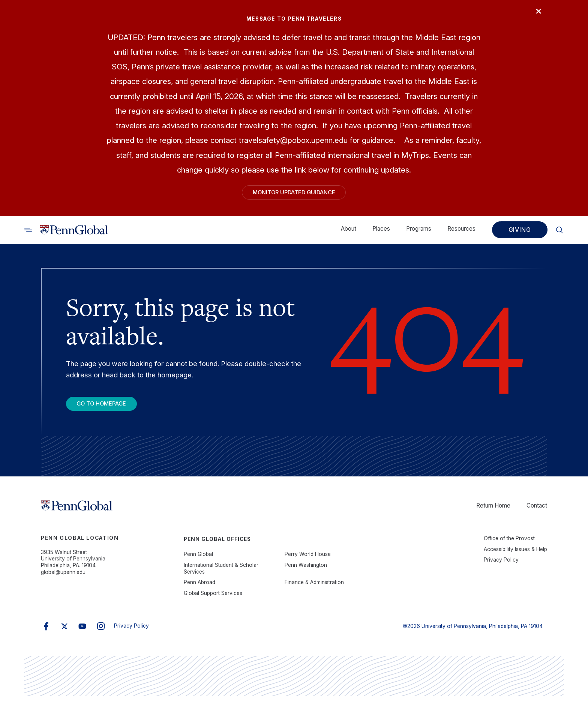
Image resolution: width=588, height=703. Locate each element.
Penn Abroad (199, 589)
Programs (419, 232)
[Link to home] (74, 233)
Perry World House (308, 561)
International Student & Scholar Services (221, 575)
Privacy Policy (501, 566)
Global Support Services (213, 600)
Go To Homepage (109, 409)
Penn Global (198, 561)
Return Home (493, 512)
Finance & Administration (314, 589)
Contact (537, 512)
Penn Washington (306, 572)
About (349, 232)
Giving (520, 233)
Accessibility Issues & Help (515, 556)
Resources (461, 232)
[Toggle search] (28, 233)
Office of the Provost (509, 545)
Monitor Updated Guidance (294, 194)
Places (381, 232)
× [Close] (535, 14)
